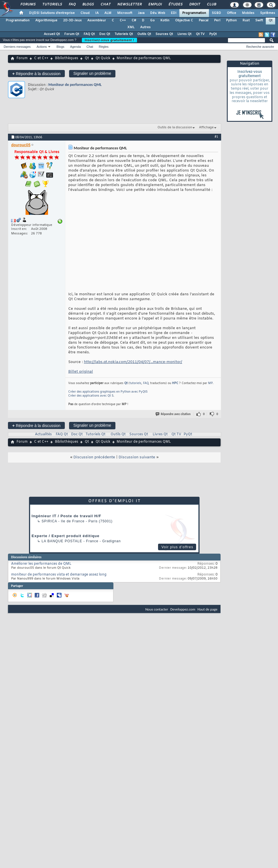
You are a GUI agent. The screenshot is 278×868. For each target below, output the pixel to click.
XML (131, 27)
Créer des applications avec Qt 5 (91, 396)
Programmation (194, 13)
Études (175, 5)
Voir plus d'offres (177, 547)
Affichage (206, 127)
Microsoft (125, 13)
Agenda (75, 47)
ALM (108, 13)
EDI (174, 13)
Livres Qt (184, 34)
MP (210, 383)
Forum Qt (72, 34)
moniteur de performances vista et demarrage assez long (59, 575)
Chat (105, 5)
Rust (246, 20)
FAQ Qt (89, 34)
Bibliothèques (67, 58)
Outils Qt (144, 34)
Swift (259, 20)
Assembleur (97, 20)
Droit (194, 5)
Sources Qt (164, 34)
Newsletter (129, 5)
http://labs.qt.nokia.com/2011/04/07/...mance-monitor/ (133, 362)
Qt (270, 20)
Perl (217, 20)
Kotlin (165, 20)
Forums (28, 5)
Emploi (155, 5)
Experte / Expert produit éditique (66, 536)
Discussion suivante (137, 457)
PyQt (213, 34)
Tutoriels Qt (124, 34)
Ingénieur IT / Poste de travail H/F (66, 516)
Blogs (88, 5)
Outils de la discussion (175, 127)
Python (231, 20)
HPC (175, 383)
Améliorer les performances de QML (41, 564)
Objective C (184, 20)
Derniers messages (17, 47)
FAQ (72, 5)
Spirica (49, 521)
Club (211, 5)
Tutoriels (52, 5)
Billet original (81, 372)
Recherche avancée (260, 47)
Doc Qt (105, 34)
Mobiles (248, 13)
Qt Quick (103, 58)
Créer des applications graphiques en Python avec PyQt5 (108, 392)
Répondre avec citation (173, 414)
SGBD (216, 13)
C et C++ (41, 58)
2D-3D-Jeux (72, 20)
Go (152, 20)
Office (232, 13)
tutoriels (135, 383)
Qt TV (200, 34)
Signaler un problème (92, 73)
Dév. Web (158, 13)
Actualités (43, 434)
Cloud (85, 13)
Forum (22, 58)
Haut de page (208, 609)
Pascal (204, 20)
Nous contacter (157, 609)
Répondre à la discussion (36, 74)
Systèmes (268, 13)
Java (141, 13)
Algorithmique (46, 20)
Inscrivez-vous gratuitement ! (109, 40)
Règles (104, 47)
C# (134, 20)
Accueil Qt (52, 34)
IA (97, 13)
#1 (216, 137)
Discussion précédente (94, 457)
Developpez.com (183, 609)
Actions (42, 47)
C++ (123, 20)
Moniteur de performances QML (75, 85)
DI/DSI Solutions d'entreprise (52, 13)
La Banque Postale (62, 541)
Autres (145, 27)
